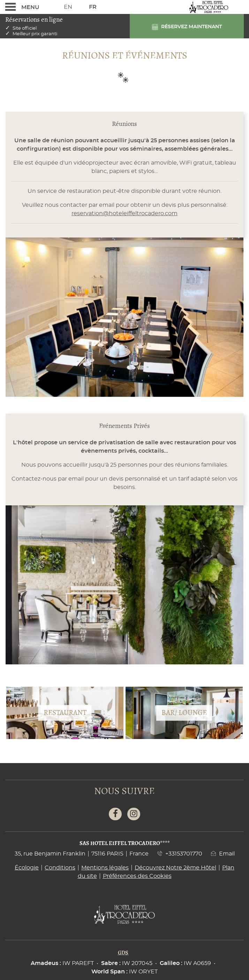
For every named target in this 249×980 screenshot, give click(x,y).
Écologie (27, 868)
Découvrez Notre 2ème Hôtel (175, 868)
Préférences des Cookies (137, 876)
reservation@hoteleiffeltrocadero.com (124, 213)
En (68, 7)
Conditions (60, 868)
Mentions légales (105, 868)
